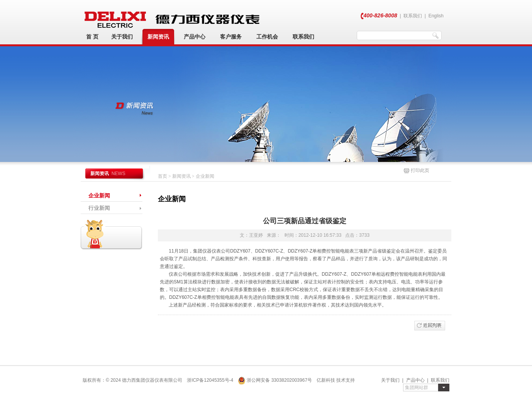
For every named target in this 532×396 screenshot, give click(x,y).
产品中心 (195, 37)
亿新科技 (326, 380)
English (436, 16)
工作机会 (267, 37)
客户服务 (231, 37)
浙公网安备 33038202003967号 (275, 380)
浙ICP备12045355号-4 (210, 380)
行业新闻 (99, 208)
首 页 (92, 37)
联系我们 (413, 16)
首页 (163, 176)
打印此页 (416, 170)
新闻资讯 (158, 37)
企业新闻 (99, 195)
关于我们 (122, 37)
